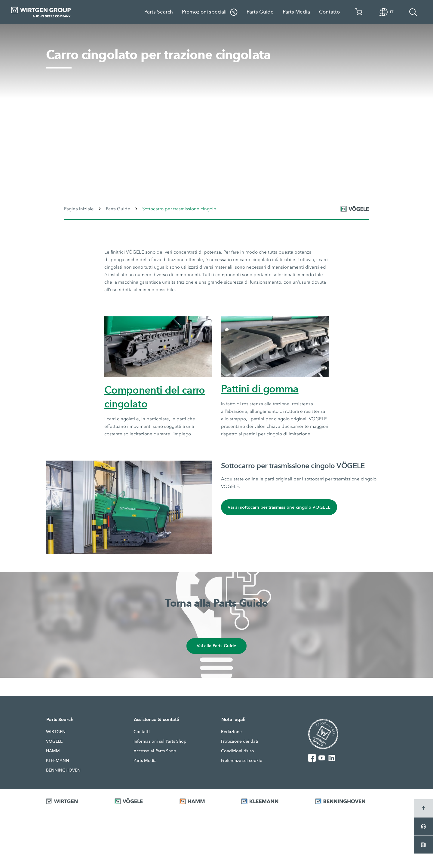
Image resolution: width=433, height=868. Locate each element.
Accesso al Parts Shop (155, 751)
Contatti (142, 732)
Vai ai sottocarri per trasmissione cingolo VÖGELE (279, 507)
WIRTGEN (56, 732)
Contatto (329, 12)
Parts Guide (260, 12)
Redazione (231, 732)
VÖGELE (54, 742)
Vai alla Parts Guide (216, 646)
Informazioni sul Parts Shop (160, 742)
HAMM (53, 751)
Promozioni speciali (210, 12)
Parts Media (296, 12)
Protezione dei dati (240, 742)
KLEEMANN (58, 761)
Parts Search (159, 12)
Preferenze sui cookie (242, 761)
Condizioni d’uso (238, 751)
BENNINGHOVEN (63, 770)
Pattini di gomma (260, 389)
